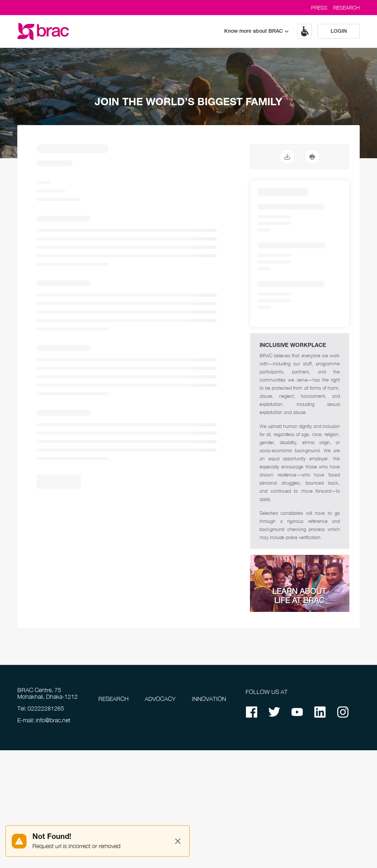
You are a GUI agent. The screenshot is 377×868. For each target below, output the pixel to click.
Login (339, 31)
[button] (302, 31)
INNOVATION (209, 699)
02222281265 (46, 708)
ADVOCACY (160, 699)
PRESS (319, 8)
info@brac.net (53, 720)
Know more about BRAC (256, 31)
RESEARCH (346, 8)
